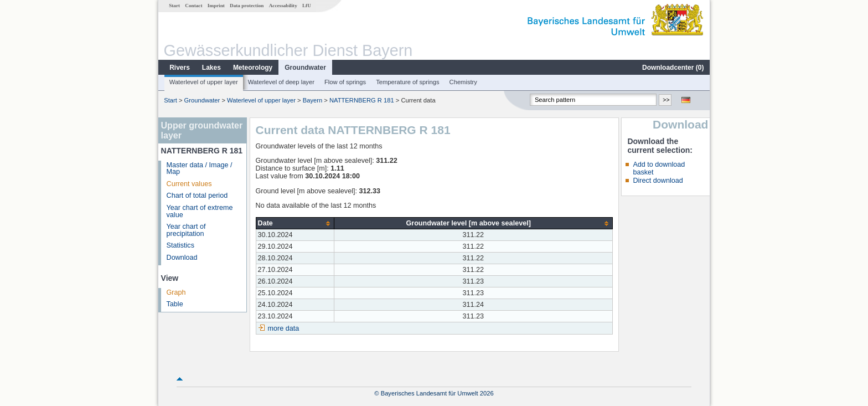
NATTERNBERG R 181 (362, 100)
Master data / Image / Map (200, 169)
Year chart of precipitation (186, 230)
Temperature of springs (407, 82)
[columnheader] (295, 223)
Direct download (658, 181)
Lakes (211, 68)
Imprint (216, 6)
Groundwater (305, 68)
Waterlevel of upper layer (204, 82)
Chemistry (463, 82)
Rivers (180, 68)
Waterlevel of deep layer (281, 82)
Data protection (247, 6)
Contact (193, 6)
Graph (176, 292)
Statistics (180, 245)
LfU (307, 6)
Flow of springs (345, 82)
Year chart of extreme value (200, 211)
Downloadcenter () (673, 68)
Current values (189, 184)
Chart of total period (197, 196)
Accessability (283, 6)
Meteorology (253, 68)
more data (284, 328)
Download (182, 258)
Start (174, 6)
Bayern (312, 100)
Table (175, 304)
